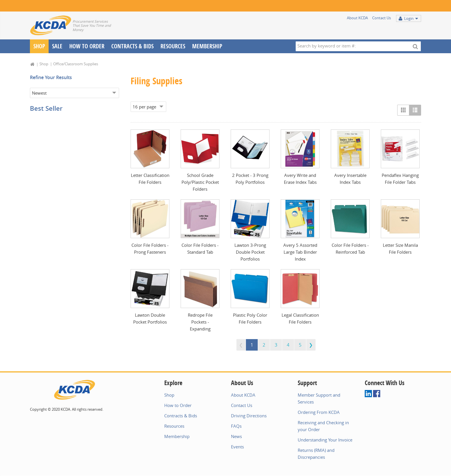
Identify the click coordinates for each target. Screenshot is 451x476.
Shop (39, 46)
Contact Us (382, 18)
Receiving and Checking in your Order (323, 426)
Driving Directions (249, 416)
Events (237, 447)
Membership (207, 46)
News (236, 436)
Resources (173, 46)
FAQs (236, 426)
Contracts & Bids (132, 46)
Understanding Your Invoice (325, 440)
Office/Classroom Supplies (76, 64)
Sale (57, 46)
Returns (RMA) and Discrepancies (316, 454)
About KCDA (357, 18)
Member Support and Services (319, 398)
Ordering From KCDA (319, 412)
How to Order (178, 405)
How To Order (87, 46)
